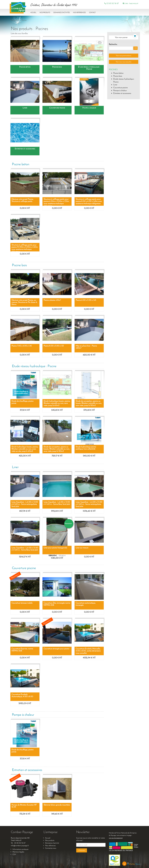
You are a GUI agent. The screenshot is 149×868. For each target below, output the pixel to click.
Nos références (79, 12)
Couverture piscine (120, 88)
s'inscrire (82, 850)
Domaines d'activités (62, 12)
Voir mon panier (121, 37)
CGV (14, 854)
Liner (115, 85)
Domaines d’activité (52, 843)
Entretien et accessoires (122, 93)
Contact (92, 12)
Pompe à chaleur (120, 90)
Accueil (33, 12)
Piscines (24, 20)
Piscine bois (118, 76)
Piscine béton (118, 73)
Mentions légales (18, 852)
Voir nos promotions (124, 55)
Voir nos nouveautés (124, 62)
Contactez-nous (51, 848)
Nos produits (45, 12)
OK (135, 48)
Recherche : (113, 44)
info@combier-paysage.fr (20, 846)
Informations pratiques (20, 849)
